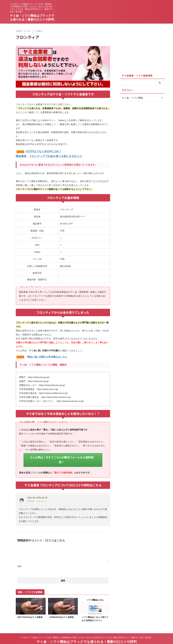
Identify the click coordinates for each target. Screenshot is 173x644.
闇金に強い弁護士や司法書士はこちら (47, 356)
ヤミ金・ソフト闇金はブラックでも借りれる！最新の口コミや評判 (87, 634)
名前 (19, 559)
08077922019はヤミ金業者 (30, 610)
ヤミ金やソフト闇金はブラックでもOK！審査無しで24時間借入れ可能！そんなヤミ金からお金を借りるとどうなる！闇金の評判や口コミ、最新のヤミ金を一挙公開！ (87, 630)
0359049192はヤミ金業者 (62, 610)
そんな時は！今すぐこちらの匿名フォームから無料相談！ (62, 456)
